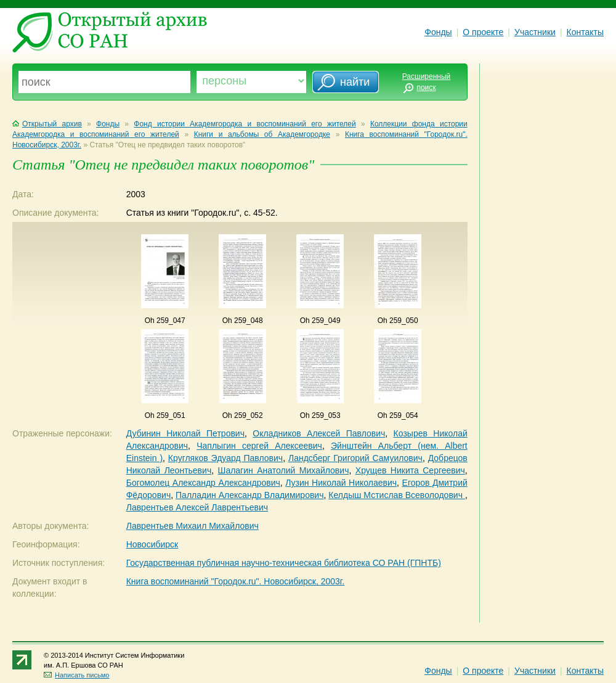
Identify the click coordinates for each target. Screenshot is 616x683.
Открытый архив (47, 124)
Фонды (438, 32)
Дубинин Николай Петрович (185, 433)
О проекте (483, 32)
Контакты (585, 32)
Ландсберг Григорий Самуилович (355, 458)
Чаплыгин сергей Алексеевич (259, 446)
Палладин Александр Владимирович (249, 495)
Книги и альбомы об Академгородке (262, 134)
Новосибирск (152, 544)
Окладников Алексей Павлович (319, 433)
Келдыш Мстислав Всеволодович (397, 495)
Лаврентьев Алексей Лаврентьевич (197, 507)
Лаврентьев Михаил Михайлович (192, 526)
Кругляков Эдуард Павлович (225, 458)
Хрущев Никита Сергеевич (410, 470)
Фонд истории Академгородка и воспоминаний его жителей (245, 124)
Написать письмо (76, 675)
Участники (535, 32)
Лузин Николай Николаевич (341, 483)
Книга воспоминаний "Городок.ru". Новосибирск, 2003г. (235, 581)
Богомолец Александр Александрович (203, 483)
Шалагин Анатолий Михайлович (284, 470)
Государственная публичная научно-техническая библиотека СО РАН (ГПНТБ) (284, 563)
